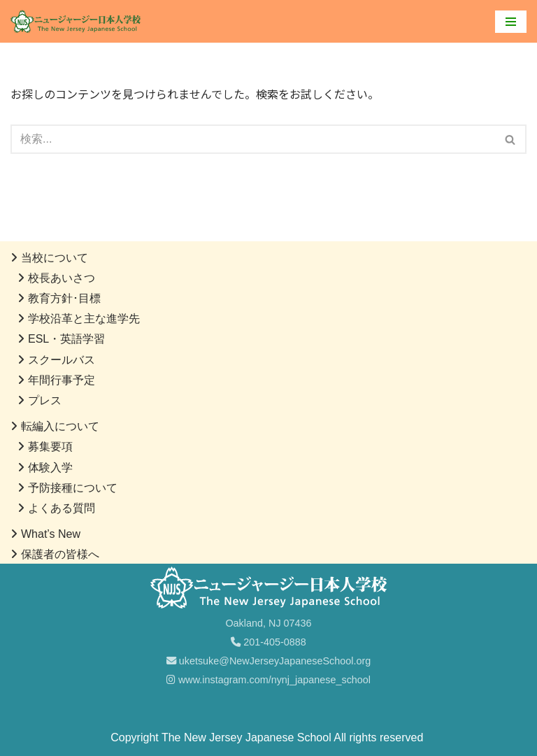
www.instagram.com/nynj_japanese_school (268, 680)
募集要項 (50, 447)
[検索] (253, 139)
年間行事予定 (62, 380)
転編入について (60, 426)
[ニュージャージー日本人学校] (79, 21)
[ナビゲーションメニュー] (511, 22)
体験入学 (50, 468)
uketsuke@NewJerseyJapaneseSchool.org (269, 661)
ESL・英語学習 (66, 339)
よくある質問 (62, 508)
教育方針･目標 (64, 298)
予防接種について (73, 488)
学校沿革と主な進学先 (84, 319)
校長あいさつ (62, 278)
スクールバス (62, 360)
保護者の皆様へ (60, 554)
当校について (55, 258)
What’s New (51, 534)
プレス (45, 400)
